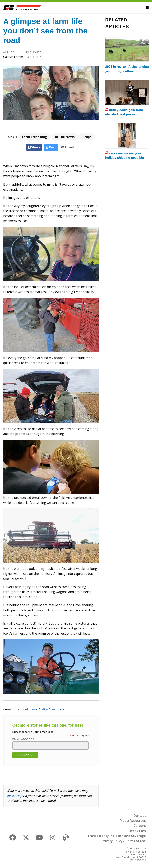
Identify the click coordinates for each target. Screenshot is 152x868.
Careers (140, 826)
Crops (87, 137)
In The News (65, 137)
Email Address (25, 739)
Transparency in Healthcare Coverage (117, 836)
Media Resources (133, 821)
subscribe (13, 796)
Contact (140, 816)
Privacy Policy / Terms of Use (124, 841)
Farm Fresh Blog (35, 137)
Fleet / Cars (137, 831)
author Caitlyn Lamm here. (47, 709)
